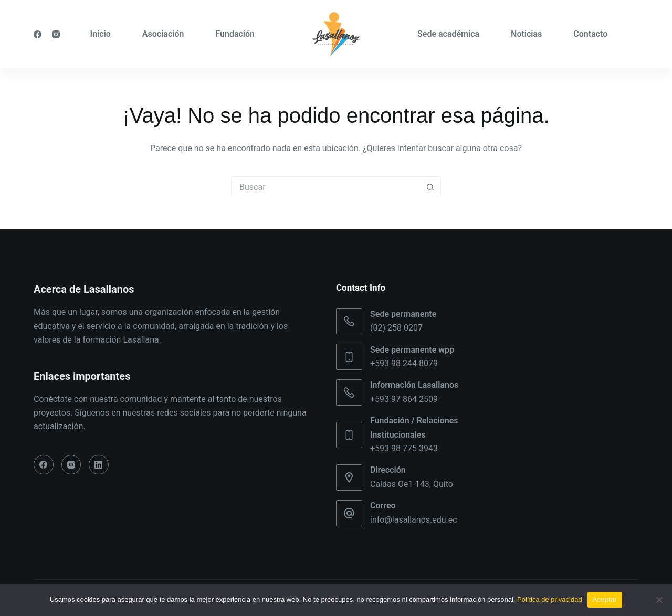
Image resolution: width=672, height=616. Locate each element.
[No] (659, 600)
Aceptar (605, 599)
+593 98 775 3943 (404, 448)
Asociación (163, 34)
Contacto (590, 34)
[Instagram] (56, 34)
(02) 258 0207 (396, 328)
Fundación (235, 34)
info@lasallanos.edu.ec (414, 520)
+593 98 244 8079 (404, 363)
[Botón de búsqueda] (430, 187)
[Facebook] (38, 34)
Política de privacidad (550, 599)
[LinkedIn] (99, 465)
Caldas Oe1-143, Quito (412, 484)
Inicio (101, 34)
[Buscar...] (325, 187)
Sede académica (448, 34)
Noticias (526, 34)
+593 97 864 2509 (404, 399)
